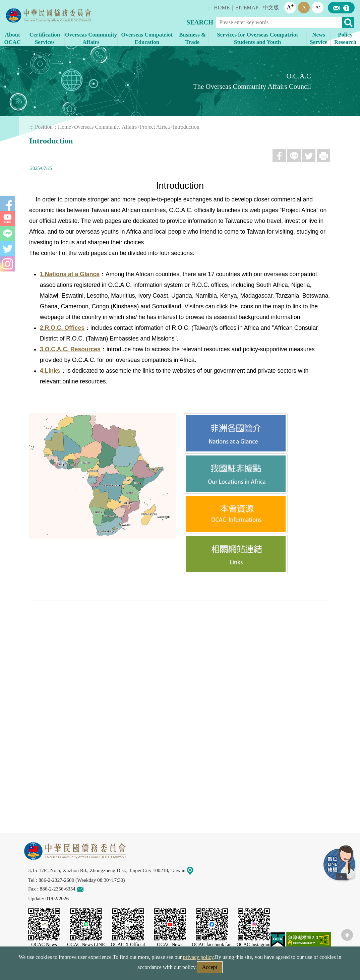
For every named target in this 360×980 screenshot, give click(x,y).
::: (208, 8)
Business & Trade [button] (192, 38)
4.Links (50, 371)
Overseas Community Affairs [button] (91, 38)
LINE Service (340, 864)
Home (65, 127)
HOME (222, 8)
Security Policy (82, 969)
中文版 (271, 8)
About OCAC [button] (12, 38)
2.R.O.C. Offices (62, 328)
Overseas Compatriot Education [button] (147, 38)
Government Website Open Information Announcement (235, 969)
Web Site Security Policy (137, 969)
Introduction (186, 127)
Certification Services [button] (45, 38)
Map (194, 870)
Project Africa (155, 127)
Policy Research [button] (345, 38)
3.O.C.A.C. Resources (70, 349)
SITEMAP (247, 8)
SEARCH (200, 22)
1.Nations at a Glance (70, 274)
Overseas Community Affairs (105, 127)
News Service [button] (318, 38)
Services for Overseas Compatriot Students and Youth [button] (257, 38)
